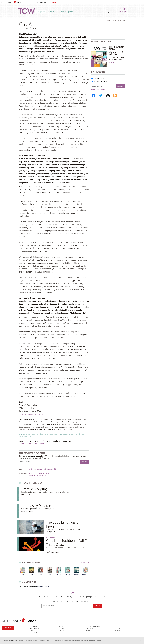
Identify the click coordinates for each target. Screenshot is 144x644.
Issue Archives (101, 41)
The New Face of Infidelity (116, 53)
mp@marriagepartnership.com (31, 414)
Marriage (37, 469)
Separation (44, 469)
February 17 (85, 574)
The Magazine (67, 12)
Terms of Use (90, 629)
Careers (60, 626)
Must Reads (53, 12)
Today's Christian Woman (46, 597)
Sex (49, 469)
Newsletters (41, 2)
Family (31, 469)
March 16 (67, 574)
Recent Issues (31, 562)
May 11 (31, 574)
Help (115, 626)
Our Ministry (34, 626)
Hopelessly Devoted (36, 506)
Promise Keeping (34, 489)
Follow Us (61, 631)
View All (112, 62)
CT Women (99, 79)
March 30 (58, 574)
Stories (32, 631)
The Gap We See (35, 629)
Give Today (8, 628)
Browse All (85, 563)
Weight (53, 469)
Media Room (62, 629)
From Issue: (23, 473)
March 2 (76, 574)
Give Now (53, 2)
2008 (114, 20)
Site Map (70, 597)
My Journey (51, 538)
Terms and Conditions (80, 597)
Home (109, 20)
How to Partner (34, 633)
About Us (30, 2)
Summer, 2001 (50, 473)
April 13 (49, 574)
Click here (70, 434)
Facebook (40, 587)
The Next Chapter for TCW (116, 48)
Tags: (21, 469)
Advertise (89, 631)
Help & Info (102, 597)
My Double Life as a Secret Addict (117, 58)
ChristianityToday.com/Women (32, 443)
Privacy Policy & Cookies (93, 626)
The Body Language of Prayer (63, 524)
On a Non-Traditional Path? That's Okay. (66, 542)
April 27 (40, 574)
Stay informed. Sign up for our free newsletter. (72, 602)
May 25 (22, 574)
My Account (117, 631)
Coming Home (100, 82)
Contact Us (94, 597)
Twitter (48, 587)
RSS (88, 597)
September (121, 20)
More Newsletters (98, 90)
